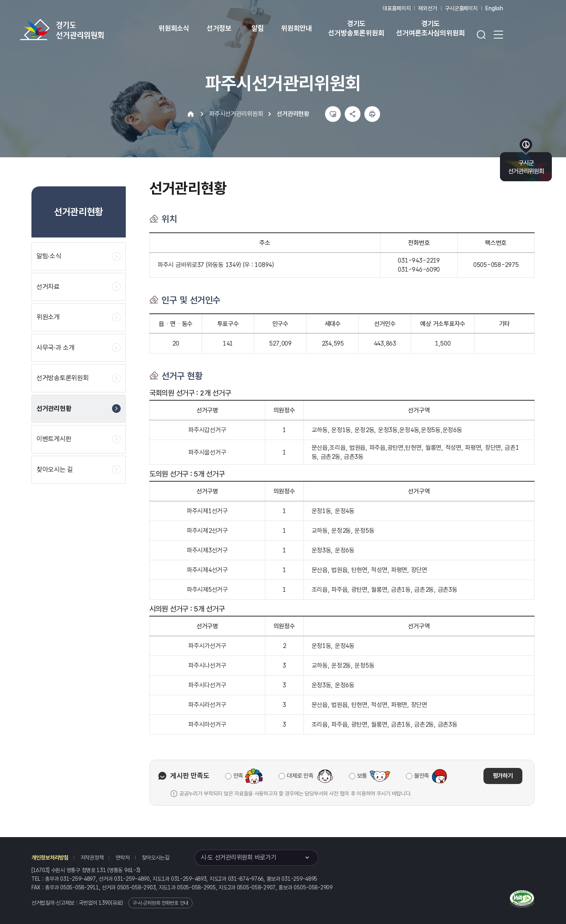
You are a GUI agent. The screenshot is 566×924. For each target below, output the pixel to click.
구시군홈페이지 (461, 8)
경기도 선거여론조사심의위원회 (430, 28)
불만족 (422, 776)
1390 (105, 903)
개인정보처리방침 (50, 858)
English (494, 8)
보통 (362, 776)
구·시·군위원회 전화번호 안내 (160, 903)
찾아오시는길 (156, 858)
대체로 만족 (300, 776)
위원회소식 (174, 28)
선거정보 (219, 28)
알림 (258, 28)
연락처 (122, 858)
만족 (238, 776)
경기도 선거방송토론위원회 (356, 28)
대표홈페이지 (396, 8)
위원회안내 (297, 28)
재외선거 (427, 8)
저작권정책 (92, 858)
